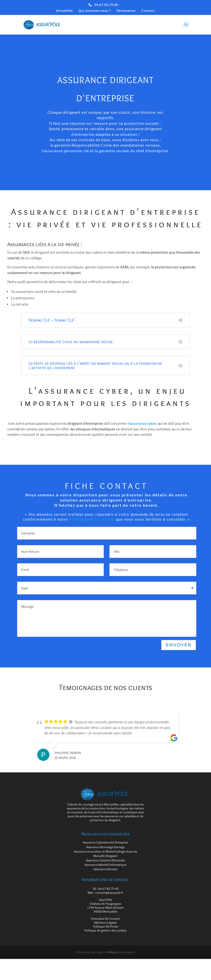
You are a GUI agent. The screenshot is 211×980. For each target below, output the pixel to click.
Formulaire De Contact (105, 918)
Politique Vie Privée (105, 926)
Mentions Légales (105, 922)
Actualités (64, 11)
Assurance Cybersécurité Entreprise (105, 842)
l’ (128, 424)
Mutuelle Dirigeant (105, 856)
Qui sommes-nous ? (95, 11)
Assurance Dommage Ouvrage (105, 847)
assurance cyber (142, 424)
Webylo (112, 952)
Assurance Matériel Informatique (105, 865)
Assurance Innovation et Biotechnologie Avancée (105, 851)
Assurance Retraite (105, 869)
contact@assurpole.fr (109, 892)
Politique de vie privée (92, 519)
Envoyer (178, 645)
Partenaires (126, 11)
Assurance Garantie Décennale (105, 860)
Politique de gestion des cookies (105, 930)
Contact (148, 11)
